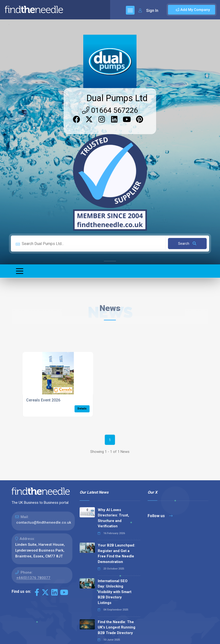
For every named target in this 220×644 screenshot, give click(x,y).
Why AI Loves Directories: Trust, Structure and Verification (113, 518)
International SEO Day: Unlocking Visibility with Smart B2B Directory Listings (115, 592)
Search (187, 244)
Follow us (160, 516)
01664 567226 (110, 110)
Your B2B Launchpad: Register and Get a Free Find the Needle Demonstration (116, 554)
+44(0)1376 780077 (33, 578)
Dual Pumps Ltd (117, 98)
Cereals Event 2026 (43, 400)
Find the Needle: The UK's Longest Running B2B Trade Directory (117, 627)
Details (82, 409)
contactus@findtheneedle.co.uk (44, 522)
